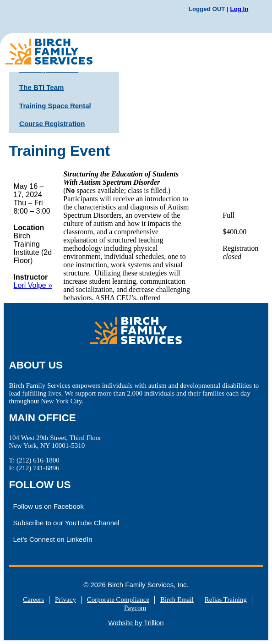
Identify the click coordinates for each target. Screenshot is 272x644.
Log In (239, 9)
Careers (33, 600)
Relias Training (226, 600)
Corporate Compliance (118, 600)
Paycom (135, 608)
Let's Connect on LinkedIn (53, 539)
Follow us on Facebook (49, 506)
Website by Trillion (136, 623)
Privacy (65, 600)
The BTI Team (41, 87)
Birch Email (177, 600)
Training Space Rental (55, 106)
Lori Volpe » (33, 285)
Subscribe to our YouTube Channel (66, 523)
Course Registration (52, 124)
